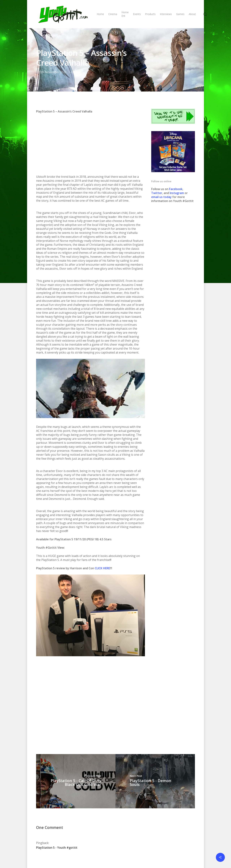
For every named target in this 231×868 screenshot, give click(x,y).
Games (180, 14)
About (192, 14)
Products (150, 14)
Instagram (177, 193)
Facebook (176, 189)
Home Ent (125, 14)
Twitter (157, 193)
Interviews (166, 14)
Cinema (113, 14)
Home (100, 14)
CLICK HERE (102, 515)
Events (137, 14)
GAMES (76, 72)
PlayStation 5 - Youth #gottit (57, 795)
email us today (161, 197)
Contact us (146, 853)
